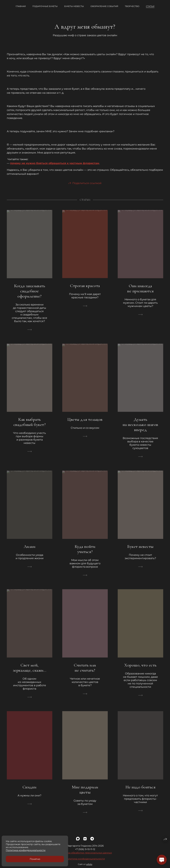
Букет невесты (140, 550)
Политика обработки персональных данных (85, 856)
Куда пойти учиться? (85, 552)
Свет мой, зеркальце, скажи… (30, 671)
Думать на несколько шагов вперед (140, 428)
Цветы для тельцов (85, 423)
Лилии (30, 550)
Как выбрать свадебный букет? (30, 425)
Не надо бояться (141, 790)
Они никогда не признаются (140, 292)
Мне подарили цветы (85, 793)
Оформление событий (104, 6)
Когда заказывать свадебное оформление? (30, 294)
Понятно (35, 859)
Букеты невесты (74, 6)
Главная (21, 6)
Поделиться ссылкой (87, 186)
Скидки (30, 790)
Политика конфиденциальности (85, 862)
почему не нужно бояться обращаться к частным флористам (55, 163)
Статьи (150, 6)
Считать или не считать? (85, 671)
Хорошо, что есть (140, 668)
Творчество (132, 6)
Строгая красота (85, 289)
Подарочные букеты (45, 6)
